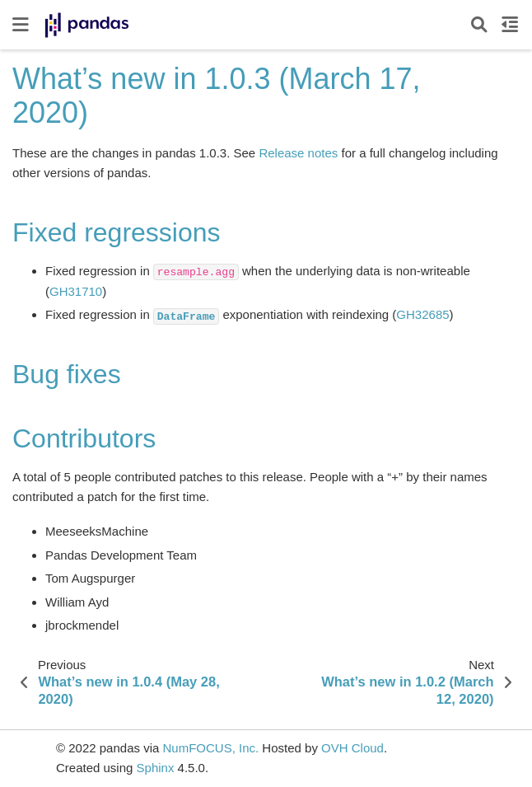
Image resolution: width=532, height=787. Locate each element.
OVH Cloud (352, 748)
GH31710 (76, 291)
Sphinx (156, 768)
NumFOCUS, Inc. (210, 748)
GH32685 (422, 314)
